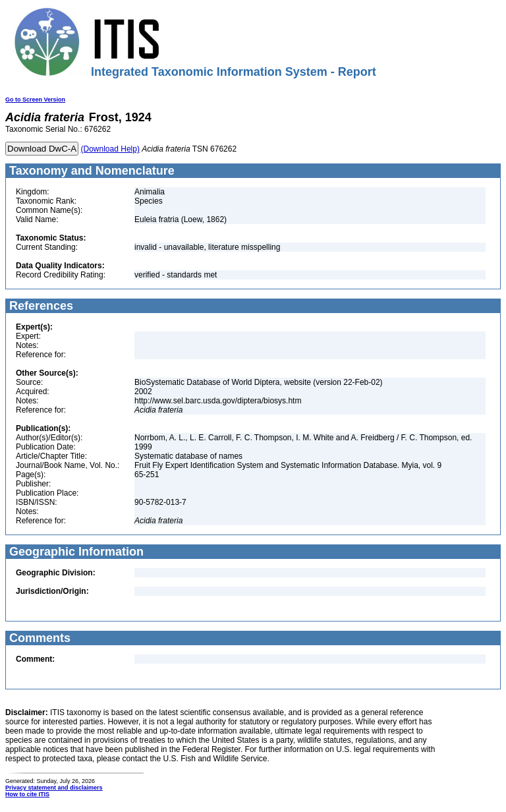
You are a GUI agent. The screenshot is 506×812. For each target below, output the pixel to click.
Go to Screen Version (35, 100)
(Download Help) (110, 149)
